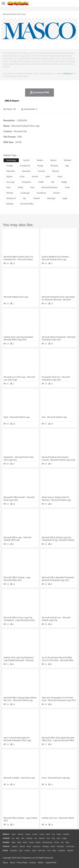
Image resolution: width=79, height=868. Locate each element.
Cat (36, 838)
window (10, 193)
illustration (26, 171)
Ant (13, 838)
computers (26, 182)
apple (65, 198)
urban (60, 177)
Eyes (67, 842)
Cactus (35, 834)
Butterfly (29, 838)
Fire (53, 834)
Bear (18, 838)
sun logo (10, 182)
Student (14, 847)
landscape (25, 193)
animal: (6, 838)
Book (29, 847)
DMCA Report (12, 101)
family (31, 842)
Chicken (42, 838)
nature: (6, 834)
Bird (23, 838)
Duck (58, 838)
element (55, 171)
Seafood (70, 851)
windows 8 (11, 198)
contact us (67, 73)
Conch (42, 834)
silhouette (11, 171)
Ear (62, 842)
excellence (41, 193)
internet (35, 177)
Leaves (28, 834)
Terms (12, 863)
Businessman (48, 842)
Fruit (49, 851)
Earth (48, 834)
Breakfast (14, 851)
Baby (19, 842)
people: (6, 842)
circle (22, 177)
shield (21, 187)
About (5, 863)
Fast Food (42, 851)
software (67, 160)
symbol (26, 160)
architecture (25, 166)
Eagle (64, 838)
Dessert (27, 851)
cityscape (51, 198)
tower (67, 187)
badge (64, 182)
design (40, 166)
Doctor (57, 842)
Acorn (14, 834)
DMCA (41, 863)
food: (5, 850)
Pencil (53, 847)
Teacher (22, 847)
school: (6, 846)
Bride (25, 842)
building (10, 204)
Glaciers (66, 834)
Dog (53, 838)
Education (61, 847)
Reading (46, 847)
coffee (41, 182)
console (41, 171)
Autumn (20, 834)
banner (53, 160)
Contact (33, 863)
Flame (59, 834)
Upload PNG (51, 863)
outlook (36, 198)
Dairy (21, 851)
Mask (14, 842)
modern (40, 160)
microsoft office (27, 204)
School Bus (70, 847)
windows (54, 166)
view (32, 187)
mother (38, 842)
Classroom (37, 847)
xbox (9, 187)
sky (24, 198)
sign (67, 166)
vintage (10, 166)
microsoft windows (50, 187)
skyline (9, 177)
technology (11, 160)
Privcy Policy (22, 863)
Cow (48, 838)
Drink (34, 851)
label (48, 177)
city (53, 182)
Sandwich (62, 851)
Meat (54, 851)
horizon (57, 193)
